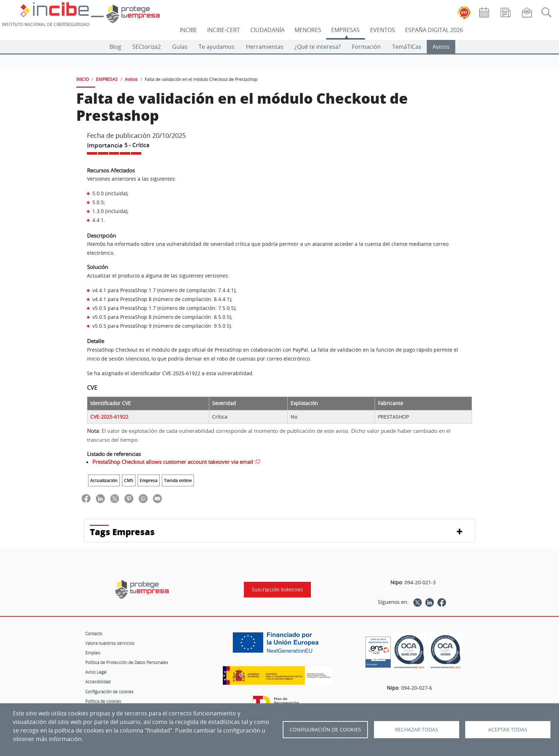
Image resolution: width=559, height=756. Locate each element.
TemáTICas (407, 47)
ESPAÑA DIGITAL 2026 (434, 30)
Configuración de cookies (109, 692)
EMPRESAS (345, 30)
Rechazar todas (417, 730)
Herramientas (265, 47)
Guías (180, 47)
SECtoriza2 (147, 47)
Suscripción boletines (277, 590)
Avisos (441, 47)
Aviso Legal (96, 672)
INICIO (83, 79)
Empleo (93, 653)
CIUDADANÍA (267, 30)
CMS (129, 480)
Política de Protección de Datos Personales (127, 662)
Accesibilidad (98, 682)
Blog (115, 47)
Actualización (104, 480)
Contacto (94, 633)
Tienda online (178, 480)
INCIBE (188, 30)
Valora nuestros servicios (110, 643)
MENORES (308, 30)
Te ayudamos (217, 47)
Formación (366, 47)
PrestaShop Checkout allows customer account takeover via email (173, 462)
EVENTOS (383, 30)
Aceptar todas (508, 730)
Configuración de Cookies (325, 730)
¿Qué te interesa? (318, 47)
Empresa (149, 480)
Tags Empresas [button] (122, 532)
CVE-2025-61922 (109, 417)
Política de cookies (103, 701)
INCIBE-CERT (224, 30)
